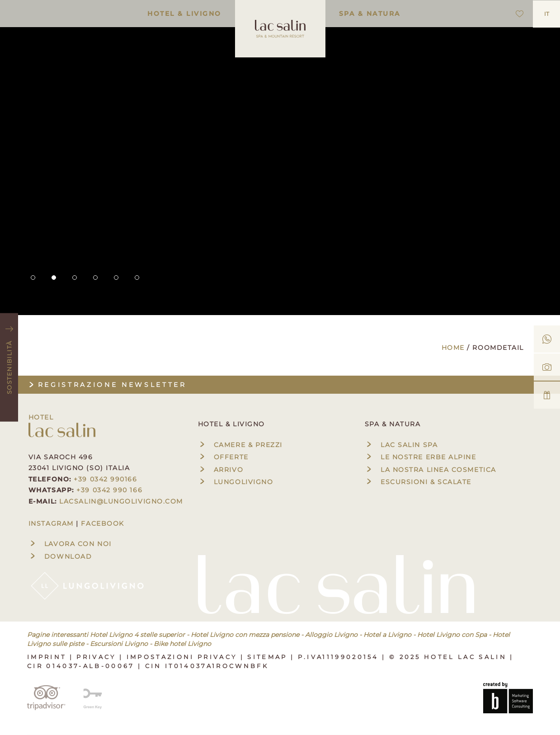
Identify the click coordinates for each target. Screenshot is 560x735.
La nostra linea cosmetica (431, 470)
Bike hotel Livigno (182, 644)
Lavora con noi (70, 544)
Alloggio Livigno (331, 635)
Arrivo (221, 470)
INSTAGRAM (51, 523)
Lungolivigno (236, 482)
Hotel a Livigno (387, 635)
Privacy (98, 657)
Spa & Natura (370, 14)
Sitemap (269, 657)
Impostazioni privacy (184, 657)
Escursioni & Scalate (418, 482)
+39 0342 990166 (105, 479)
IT (547, 14)
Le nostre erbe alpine (421, 457)
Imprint (48, 657)
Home (454, 348)
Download (60, 556)
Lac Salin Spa (401, 445)
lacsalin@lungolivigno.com (121, 501)
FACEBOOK (102, 523)
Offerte (223, 457)
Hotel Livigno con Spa (452, 635)
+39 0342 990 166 (109, 490)
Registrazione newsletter (107, 385)
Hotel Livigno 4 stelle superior (137, 635)
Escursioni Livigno (119, 644)
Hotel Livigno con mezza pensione (245, 635)
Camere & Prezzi (240, 445)
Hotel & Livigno (184, 14)
